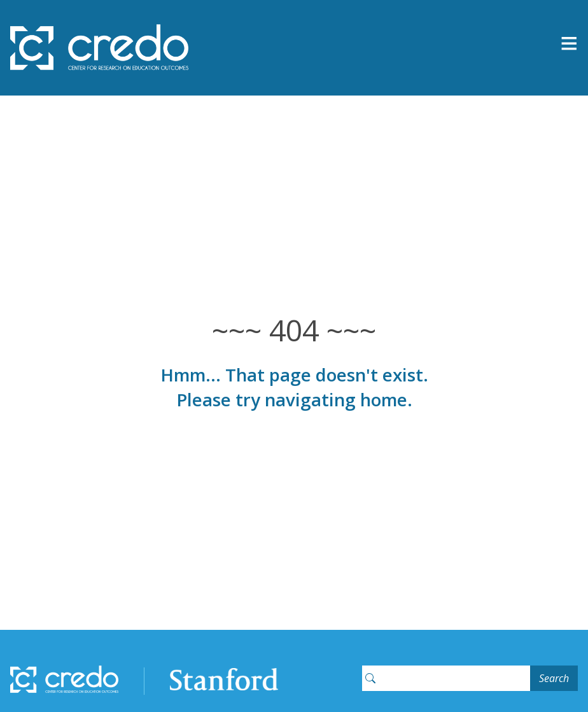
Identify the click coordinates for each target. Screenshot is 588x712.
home (384, 399)
